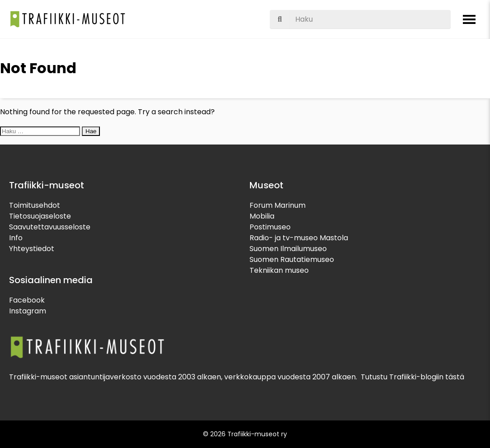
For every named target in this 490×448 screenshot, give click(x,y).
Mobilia (262, 216)
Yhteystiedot (32, 249)
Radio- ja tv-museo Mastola (299, 238)
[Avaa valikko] (469, 19)
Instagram (28, 311)
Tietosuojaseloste (40, 216)
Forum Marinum (278, 205)
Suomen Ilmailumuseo (288, 249)
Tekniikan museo (279, 270)
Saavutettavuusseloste (50, 227)
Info (16, 238)
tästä (455, 377)
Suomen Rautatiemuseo (292, 259)
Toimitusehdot (35, 205)
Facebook (27, 300)
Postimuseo (270, 227)
